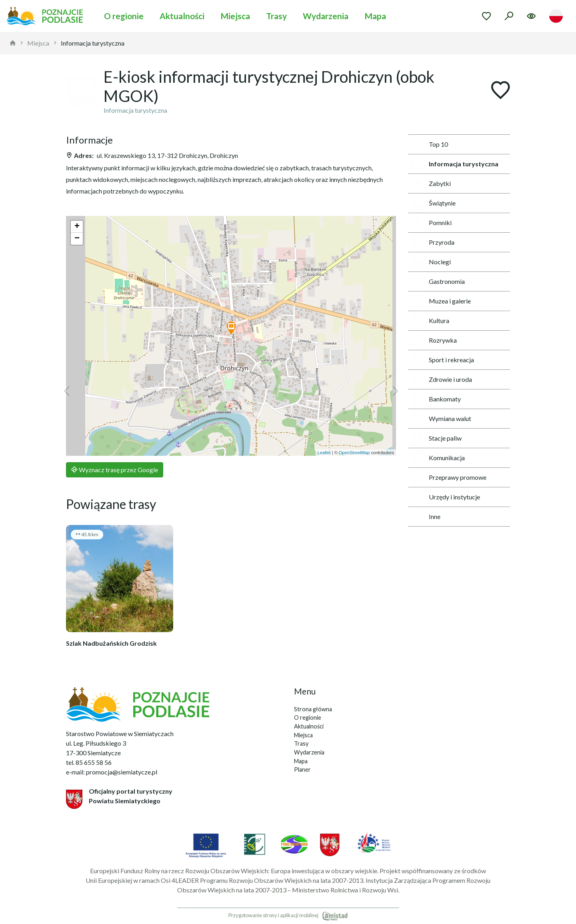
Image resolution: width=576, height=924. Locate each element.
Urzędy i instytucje (446, 497)
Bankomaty (436, 399)
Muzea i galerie (441, 301)
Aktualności (182, 16)
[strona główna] (13, 43)
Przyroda (433, 242)
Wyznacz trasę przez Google (115, 470)
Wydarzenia (326, 16)
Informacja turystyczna (93, 43)
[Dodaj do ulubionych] (500, 91)
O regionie (124, 16)
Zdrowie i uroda (442, 379)
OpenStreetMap (354, 453)
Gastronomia (438, 281)
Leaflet (324, 453)
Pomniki (431, 223)
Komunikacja (438, 458)
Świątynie (433, 203)
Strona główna (313, 709)
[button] (231, 329)
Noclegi (431, 262)
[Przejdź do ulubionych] (486, 16)
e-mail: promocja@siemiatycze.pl (112, 772)
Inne (426, 517)
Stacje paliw (436, 438)
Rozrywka (434, 340)
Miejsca (235, 16)
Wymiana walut (441, 419)
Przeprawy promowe (449, 477)
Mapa (375, 16)
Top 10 (430, 144)
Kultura (430, 321)
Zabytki (431, 184)
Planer (302, 769)
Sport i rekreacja (443, 360)
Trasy (276, 16)
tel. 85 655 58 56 (89, 762)
